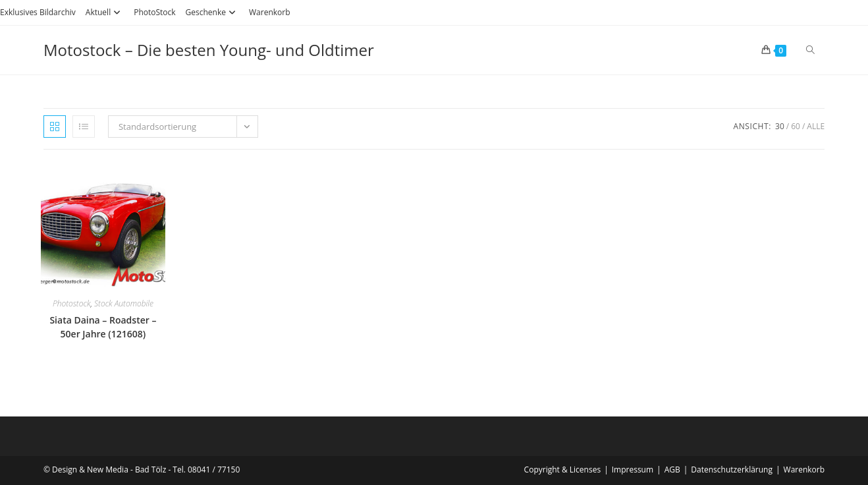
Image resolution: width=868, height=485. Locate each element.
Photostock (72, 303)
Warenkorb (270, 12)
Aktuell (105, 12)
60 (796, 126)
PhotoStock (154, 12)
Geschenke (212, 12)
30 (780, 126)
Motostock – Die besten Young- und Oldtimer (209, 50)
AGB (672, 470)
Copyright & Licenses (563, 470)
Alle (816, 126)
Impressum (633, 470)
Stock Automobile (124, 303)
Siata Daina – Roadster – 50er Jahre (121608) (103, 327)
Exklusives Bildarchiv (38, 12)
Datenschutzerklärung (732, 470)
